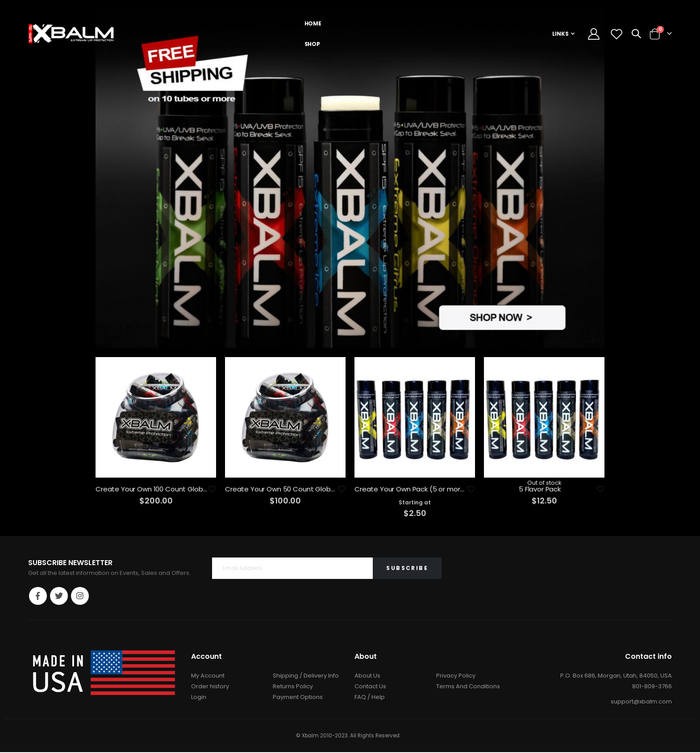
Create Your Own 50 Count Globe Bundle (281, 489)
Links (560, 34)
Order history (210, 687)
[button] (212, 489)
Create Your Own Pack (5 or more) (410, 489)
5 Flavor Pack (540, 489)
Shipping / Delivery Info (306, 676)
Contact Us (370, 687)
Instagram (80, 596)
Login (199, 698)
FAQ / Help (370, 698)
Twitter (59, 596)
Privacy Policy (456, 676)
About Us (367, 676)
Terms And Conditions (468, 687)
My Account (208, 676)
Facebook (38, 596)
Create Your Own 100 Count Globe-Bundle (151, 489)
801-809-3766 (652, 687)
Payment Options (298, 698)
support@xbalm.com (641, 702)
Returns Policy (293, 687)
